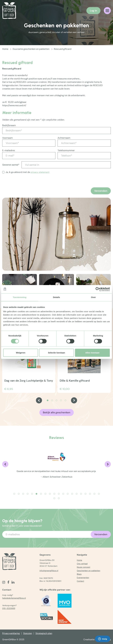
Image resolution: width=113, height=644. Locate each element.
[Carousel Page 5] (65, 400)
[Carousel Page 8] (45, 494)
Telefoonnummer (66, 150)
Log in (93, 11)
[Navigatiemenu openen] (107, 11)
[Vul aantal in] (66, 165)
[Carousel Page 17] (85, 494)
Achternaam (64, 138)
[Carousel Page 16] (81, 494)
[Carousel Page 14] (72, 494)
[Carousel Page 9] (50, 494)
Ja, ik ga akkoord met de (27, 172)
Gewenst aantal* (11, 165)
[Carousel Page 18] (90, 494)
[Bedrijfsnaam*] (56, 131)
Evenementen (83, 578)
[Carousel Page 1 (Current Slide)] (48, 400)
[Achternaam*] (84, 143)
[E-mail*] (29, 156)
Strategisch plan (44, 633)
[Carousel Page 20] (99, 494)
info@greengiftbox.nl (49, 571)
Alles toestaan (92, 353)
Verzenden (101, 191)
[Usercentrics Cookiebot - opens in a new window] (98, 289)
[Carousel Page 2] (52, 400)
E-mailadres (9, 150)
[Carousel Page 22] (59, 498)
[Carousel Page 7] (41, 494)
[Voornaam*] (29, 143)
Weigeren (21, 353)
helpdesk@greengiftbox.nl (14, 598)
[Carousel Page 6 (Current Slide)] (36, 494)
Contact (80, 581)
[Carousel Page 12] (63, 494)
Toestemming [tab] (20, 297)
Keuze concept (83, 567)
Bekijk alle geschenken (57, 412)
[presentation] (23, 187)
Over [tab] (93, 297)
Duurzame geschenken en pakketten (31, 49)
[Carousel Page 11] (59, 494)
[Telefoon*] (84, 156)
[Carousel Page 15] (77, 494)
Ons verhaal (82, 564)
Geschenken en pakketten (89, 571)
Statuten (28, 633)
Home (5, 49)
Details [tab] (56, 297)
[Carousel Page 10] (54, 494)
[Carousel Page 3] (56, 400)
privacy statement (40, 172)
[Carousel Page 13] (68, 494)
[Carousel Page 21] (54, 498)
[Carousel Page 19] (94, 494)
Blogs (79, 574)
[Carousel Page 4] (61, 400)
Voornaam (7, 138)
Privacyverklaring (11, 633)
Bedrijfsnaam (9, 125)
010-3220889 (9, 608)
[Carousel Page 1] (14, 494)
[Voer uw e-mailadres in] (56, 534)
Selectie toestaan (57, 353)
